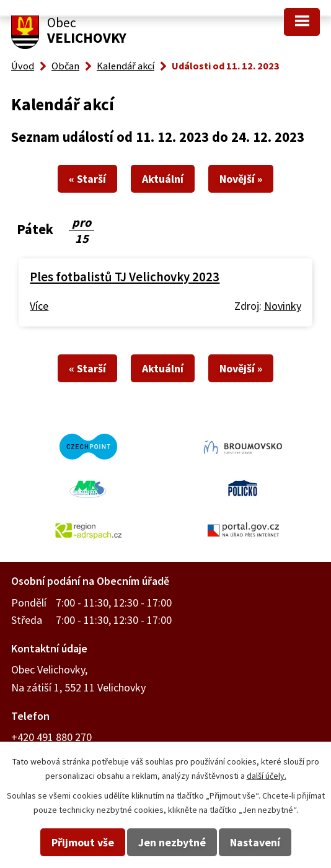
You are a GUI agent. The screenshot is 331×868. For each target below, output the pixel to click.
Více (39, 306)
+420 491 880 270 (51, 737)
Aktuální (163, 179)
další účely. (267, 776)
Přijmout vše (83, 842)
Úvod (23, 66)
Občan (65, 66)
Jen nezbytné (172, 842)
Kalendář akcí (126, 66)
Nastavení (255, 842)
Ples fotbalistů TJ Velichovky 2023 (125, 277)
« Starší (87, 179)
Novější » (241, 179)
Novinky (283, 306)
